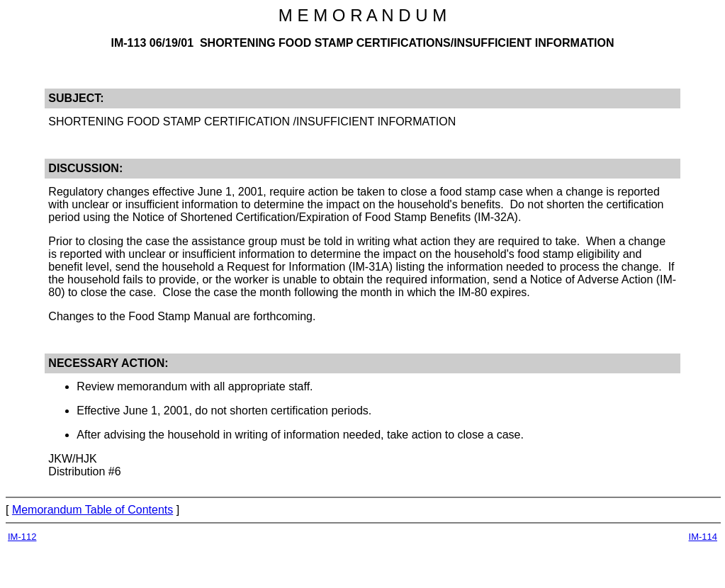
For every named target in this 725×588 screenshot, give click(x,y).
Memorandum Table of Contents (92, 510)
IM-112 (22, 537)
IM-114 (703, 537)
